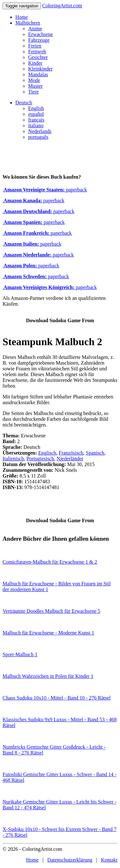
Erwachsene (40, 34)
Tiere (33, 92)
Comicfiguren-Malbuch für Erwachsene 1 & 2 (50, 562)
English (36, 108)
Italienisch (13, 459)
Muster (35, 86)
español (36, 114)
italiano (36, 126)
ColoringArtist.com (62, 6)
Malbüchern (28, 23)
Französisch (71, 453)
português (38, 137)
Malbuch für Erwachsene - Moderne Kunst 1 (48, 633)
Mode (34, 80)
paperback (45, 190)
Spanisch (95, 453)
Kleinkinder (40, 69)
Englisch (47, 453)
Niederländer (70, 459)
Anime (35, 29)
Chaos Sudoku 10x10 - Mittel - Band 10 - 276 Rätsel (57, 698)
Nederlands (40, 131)
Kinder (35, 63)
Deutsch (24, 103)
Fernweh (37, 52)
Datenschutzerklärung (70, 860)
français (36, 120)
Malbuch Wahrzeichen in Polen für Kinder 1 (48, 676)
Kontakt (109, 860)
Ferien (35, 46)
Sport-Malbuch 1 (20, 654)
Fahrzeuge (39, 40)
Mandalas (38, 74)
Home (22, 17)
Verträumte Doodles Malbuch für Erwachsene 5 (51, 611)
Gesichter (38, 57)
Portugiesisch (40, 459)
